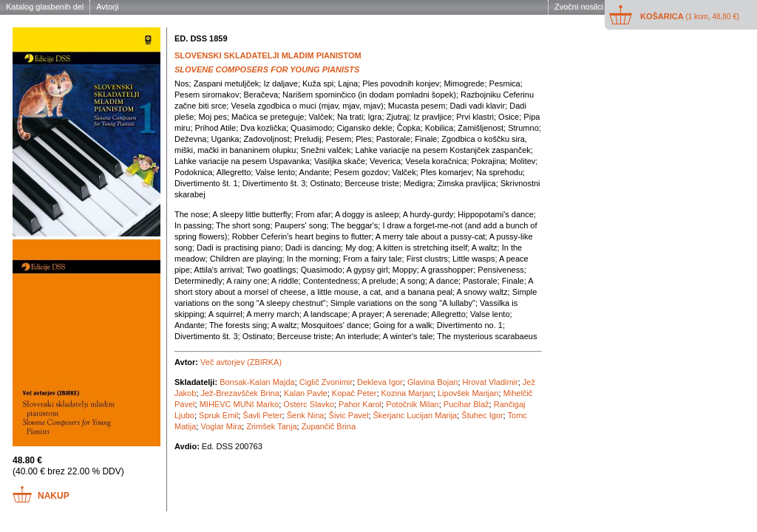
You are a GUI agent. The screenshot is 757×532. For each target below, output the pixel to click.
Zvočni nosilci (579, 7)
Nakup (54, 496)
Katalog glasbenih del (45, 7)
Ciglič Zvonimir (326, 382)
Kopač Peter (354, 393)
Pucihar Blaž (466, 404)
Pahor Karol (360, 404)
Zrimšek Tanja (271, 426)
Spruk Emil (218, 415)
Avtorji (107, 7)
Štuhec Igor (482, 415)
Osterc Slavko (308, 404)
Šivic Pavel (349, 415)
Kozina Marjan (407, 393)
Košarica (690, 16)
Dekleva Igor (380, 382)
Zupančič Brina (329, 426)
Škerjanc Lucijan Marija (415, 415)
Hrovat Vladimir (490, 382)
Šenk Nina (306, 415)
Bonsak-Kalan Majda (257, 382)
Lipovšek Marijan (468, 393)
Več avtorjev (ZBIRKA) (241, 362)
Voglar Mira (221, 426)
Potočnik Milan (413, 404)
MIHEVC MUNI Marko (240, 404)
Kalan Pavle (306, 393)
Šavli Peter (262, 415)
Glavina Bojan (433, 382)
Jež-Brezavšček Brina (240, 393)
